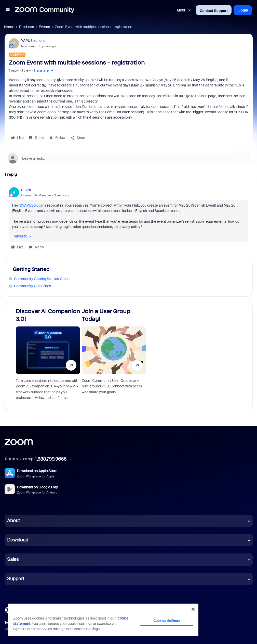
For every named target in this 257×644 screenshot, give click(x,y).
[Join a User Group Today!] (114, 356)
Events (44, 27)
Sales (13, 559)
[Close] (193, 609)
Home (9, 27)
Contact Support (214, 11)
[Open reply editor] (129, 158)
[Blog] (8, 609)
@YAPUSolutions (33, 205)
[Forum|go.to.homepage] (45, 10)
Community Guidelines (32, 286)
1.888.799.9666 (51, 459)
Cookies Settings (167, 621)
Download (18, 540)
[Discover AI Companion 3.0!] (48, 356)
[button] (8, 10)
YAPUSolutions (33, 41)
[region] (103, 620)
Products (26, 27)
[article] (129, 219)
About (13, 521)
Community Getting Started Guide (42, 279)
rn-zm (26, 190)
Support (16, 579)
